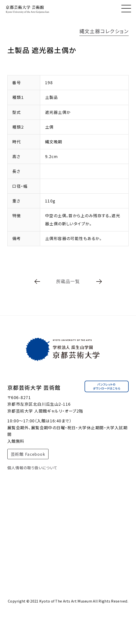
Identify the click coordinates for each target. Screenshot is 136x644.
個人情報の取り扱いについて (32, 470)
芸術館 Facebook (28, 456)
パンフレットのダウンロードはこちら (106, 388)
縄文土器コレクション (104, 31)
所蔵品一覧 (68, 281)
